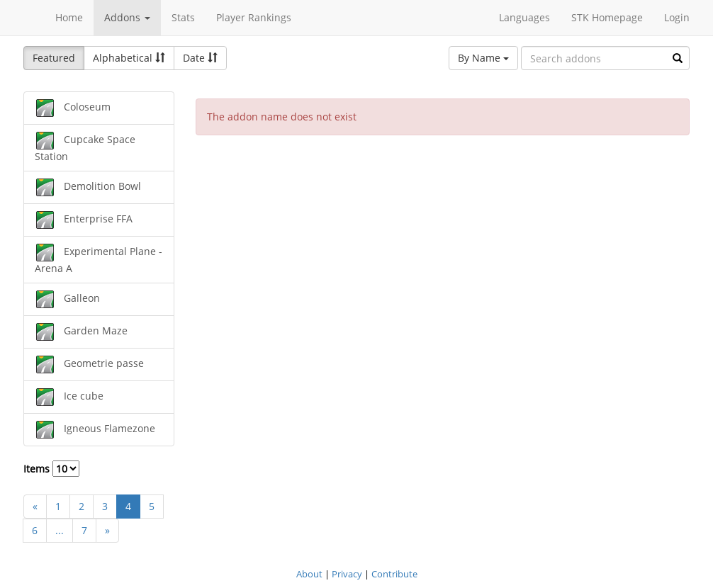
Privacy (347, 574)
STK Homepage (607, 17)
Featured (54, 58)
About (309, 574)
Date (200, 58)
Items (51, 469)
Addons (127, 17)
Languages (524, 17)
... (60, 530)
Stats (183, 17)
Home (69, 17)
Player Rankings (254, 17)
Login (677, 17)
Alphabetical (129, 58)
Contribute (394, 574)
